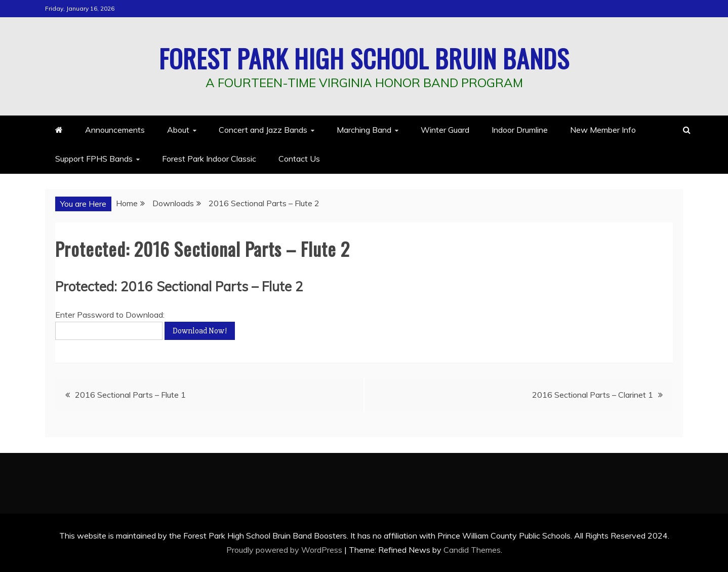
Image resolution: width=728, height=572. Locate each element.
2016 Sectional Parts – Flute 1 (130, 395)
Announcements (115, 130)
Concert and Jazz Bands (263, 130)
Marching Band (364, 130)
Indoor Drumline (520, 130)
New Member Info (603, 130)
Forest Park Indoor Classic (209, 159)
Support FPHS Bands (94, 159)
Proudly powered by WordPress (285, 550)
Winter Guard (445, 130)
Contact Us (299, 159)
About (178, 130)
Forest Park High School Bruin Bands (364, 58)
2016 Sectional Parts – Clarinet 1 (593, 395)
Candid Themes (472, 550)
